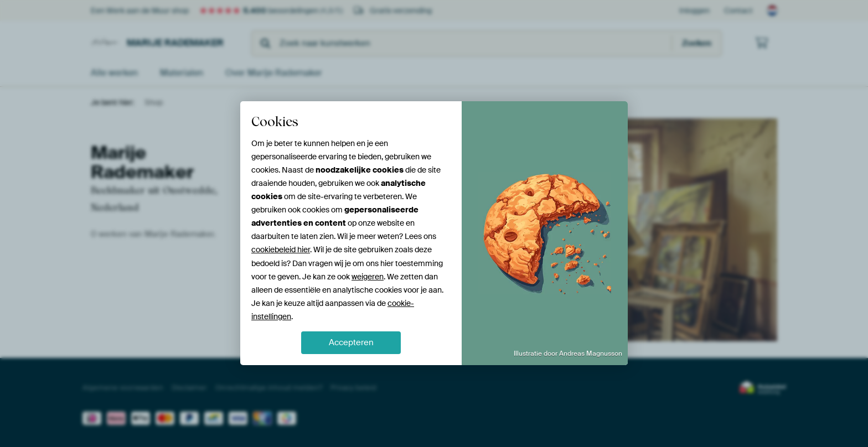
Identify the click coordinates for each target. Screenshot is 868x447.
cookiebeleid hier (281, 250)
